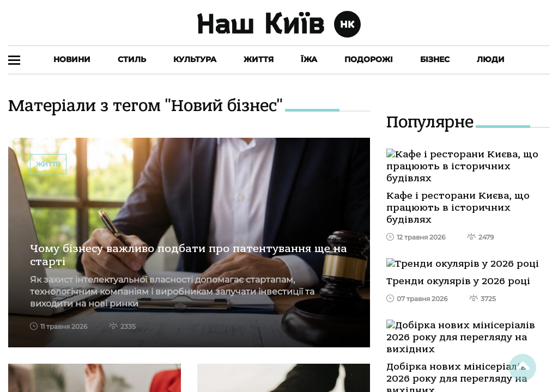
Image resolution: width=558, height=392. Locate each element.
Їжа (309, 59)
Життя (259, 59)
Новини (72, 59)
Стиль (132, 59)
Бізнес (435, 59)
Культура (195, 59)
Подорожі (369, 59)
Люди (491, 59)
